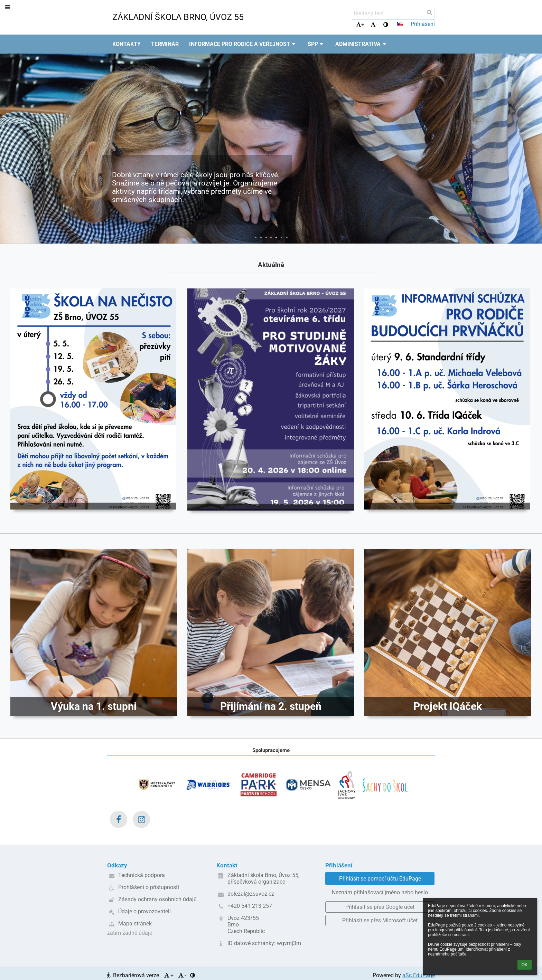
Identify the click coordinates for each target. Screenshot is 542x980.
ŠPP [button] (316, 44)
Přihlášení (423, 24)
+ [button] (360, 25)
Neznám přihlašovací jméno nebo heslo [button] (380, 892)
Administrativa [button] (362, 44)
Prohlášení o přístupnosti (149, 887)
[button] (400, 24)
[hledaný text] (393, 13)
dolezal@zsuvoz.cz (251, 894)
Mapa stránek (135, 924)
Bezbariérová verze (134, 975)
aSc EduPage (419, 975)
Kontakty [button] (127, 44)
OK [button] (525, 965)
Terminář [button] (165, 44)
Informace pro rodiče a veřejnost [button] (243, 44)
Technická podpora (142, 875)
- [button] (374, 25)
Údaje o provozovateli (144, 911)
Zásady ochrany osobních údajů (157, 899)
